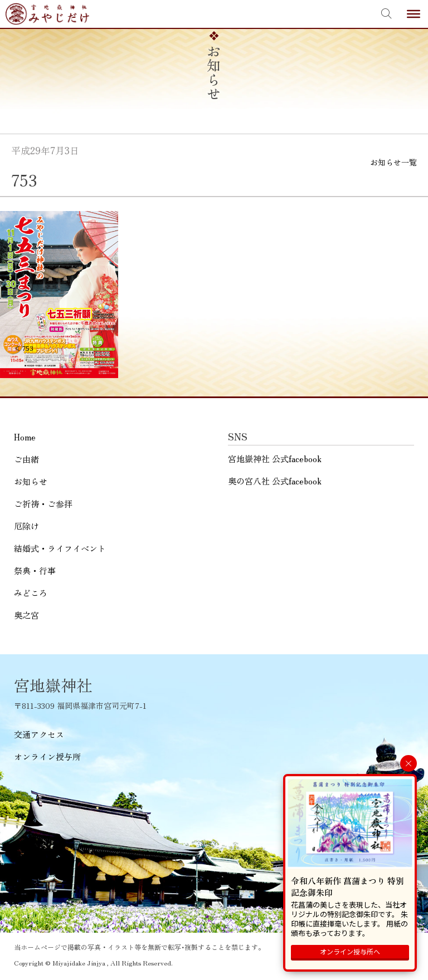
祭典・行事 (35, 570)
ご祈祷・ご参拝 (43, 504)
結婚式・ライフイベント (60, 548)
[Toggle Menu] (414, 14)
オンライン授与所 (47, 756)
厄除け (26, 526)
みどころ (31, 593)
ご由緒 (26, 459)
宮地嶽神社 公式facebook (275, 459)
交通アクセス (39, 734)
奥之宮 (26, 615)
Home (25, 437)
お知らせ (31, 481)
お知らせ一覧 (393, 162)
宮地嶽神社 (47, 14)
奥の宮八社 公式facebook (275, 481)
